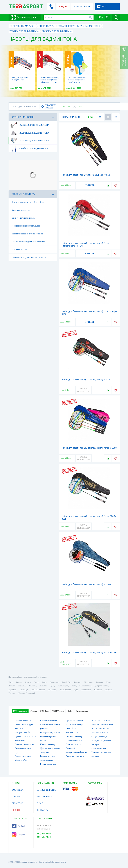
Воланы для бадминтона (30, 133)
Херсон (109, 682)
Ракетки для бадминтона (30, 125)
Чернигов (22, 686)
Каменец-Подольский (27, 693)
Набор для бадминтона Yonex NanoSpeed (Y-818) (86, 175)
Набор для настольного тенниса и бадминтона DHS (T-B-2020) (77, 80)
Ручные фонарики (23, 756)
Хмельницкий (63, 686)
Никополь (98, 689)
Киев (10, 682)
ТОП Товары (58, 711)
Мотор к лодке (72, 732)
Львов (44, 682)
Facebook (19, 826)
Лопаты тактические (101, 729)
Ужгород (12, 693)
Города (34, 711)
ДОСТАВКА (18, 790)
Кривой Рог (66, 682)
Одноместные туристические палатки (29, 258)
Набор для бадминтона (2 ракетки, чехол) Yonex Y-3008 (89, 448)
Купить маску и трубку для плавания (28, 242)
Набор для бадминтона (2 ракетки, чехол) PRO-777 (87, 380)
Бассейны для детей (21, 210)
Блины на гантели (48, 764)
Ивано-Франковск (38, 689)
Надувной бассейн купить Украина (27, 234)
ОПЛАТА (16, 797)
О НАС (40, 803)
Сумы (52, 686)
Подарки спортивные (101, 740)
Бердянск (109, 689)
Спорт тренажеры (100, 736)
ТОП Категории (20, 711)
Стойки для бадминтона (30, 149)
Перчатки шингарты (75, 756)
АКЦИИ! (63, 6)
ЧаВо (70, 711)
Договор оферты (59, 862)
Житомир (43, 686)
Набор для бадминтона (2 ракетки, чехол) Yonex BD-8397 (90, 653)
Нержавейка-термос (101, 721)
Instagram (19, 834)
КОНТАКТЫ (42, 810)
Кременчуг (24, 689)
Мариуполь (88, 682)
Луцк (76, 689)
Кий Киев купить (19, 250)
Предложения (82, 711)
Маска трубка (21, 760)
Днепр (36, 682)
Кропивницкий (85, 686)
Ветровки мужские (49, 721)
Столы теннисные (74, 740)
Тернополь (52, 689)
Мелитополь (86, 689)
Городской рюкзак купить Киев (26, 226)
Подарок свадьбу (22, 732)
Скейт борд (71, 729)
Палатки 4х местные (101, 732)
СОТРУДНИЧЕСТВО (46, 790)
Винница (100, 682)
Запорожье (54, 682)
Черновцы (13, 689)
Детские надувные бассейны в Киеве (28, 202)
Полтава (12, 686)
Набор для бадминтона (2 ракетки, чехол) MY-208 (86, 584)
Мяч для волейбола (23, 721)
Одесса (28, 682)
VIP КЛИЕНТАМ (45, 797)
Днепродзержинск (101, 686)
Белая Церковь (65, 689)
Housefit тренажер (74, 736)
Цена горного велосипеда (23, 218)
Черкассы (32, 686)
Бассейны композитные (102, 725)
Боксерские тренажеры (51, 732)
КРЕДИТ (16, 810)
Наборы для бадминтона (30, 141)
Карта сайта (44, 862)
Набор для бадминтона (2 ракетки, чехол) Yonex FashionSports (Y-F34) (50, 80)
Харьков (19, 682)
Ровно (74, 686)
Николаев (77, 682)
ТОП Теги (44, 711)
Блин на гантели (73, 744)
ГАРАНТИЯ (17, 803)
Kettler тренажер (48, 744)
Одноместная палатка (24, 744)
